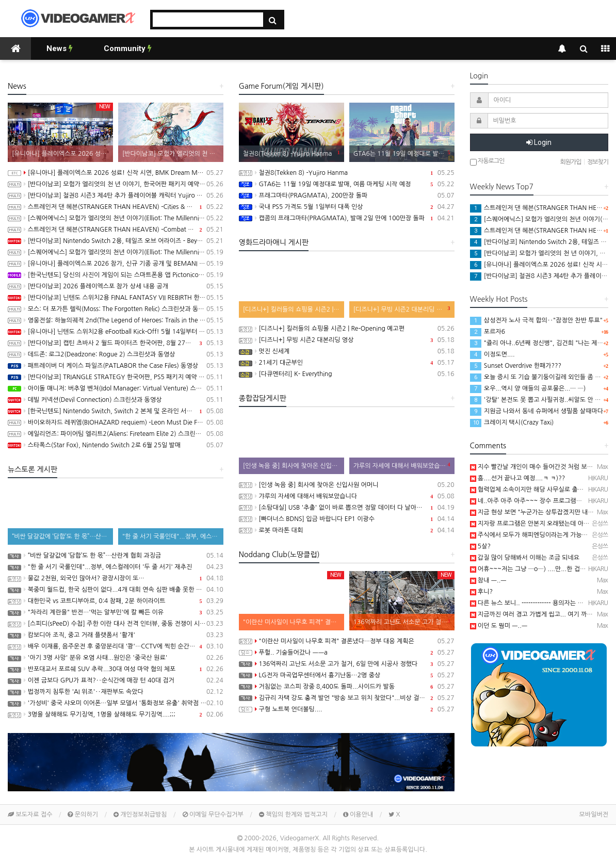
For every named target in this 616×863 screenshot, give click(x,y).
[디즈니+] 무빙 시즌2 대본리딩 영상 (347, 340)
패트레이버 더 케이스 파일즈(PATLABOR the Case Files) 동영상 (116, 366)
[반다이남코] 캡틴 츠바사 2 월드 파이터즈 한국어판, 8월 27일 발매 (116, 343)
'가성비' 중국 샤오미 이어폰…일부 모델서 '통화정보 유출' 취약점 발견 (116, 703)
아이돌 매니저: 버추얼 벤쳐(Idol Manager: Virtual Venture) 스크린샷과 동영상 (116, 388)
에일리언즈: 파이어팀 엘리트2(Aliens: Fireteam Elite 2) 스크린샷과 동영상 (116, 434)
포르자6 (488, 332)
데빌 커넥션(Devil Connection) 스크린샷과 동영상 (116, 400)
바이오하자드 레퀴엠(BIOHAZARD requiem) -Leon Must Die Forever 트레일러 (116, 422)
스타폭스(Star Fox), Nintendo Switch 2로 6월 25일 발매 (116, 445)
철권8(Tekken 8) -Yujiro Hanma (347, 173)
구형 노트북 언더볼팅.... (347, 709)
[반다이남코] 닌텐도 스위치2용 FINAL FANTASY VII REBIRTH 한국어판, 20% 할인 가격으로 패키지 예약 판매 (116, 298)
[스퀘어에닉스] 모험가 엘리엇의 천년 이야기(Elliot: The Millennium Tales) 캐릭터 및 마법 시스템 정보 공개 (116, 218)
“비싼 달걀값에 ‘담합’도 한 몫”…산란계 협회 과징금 (116, 556)
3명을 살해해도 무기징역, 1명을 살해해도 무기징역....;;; (116, 714)
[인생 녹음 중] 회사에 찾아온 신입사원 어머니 (347, 485)
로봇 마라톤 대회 (347, 530)
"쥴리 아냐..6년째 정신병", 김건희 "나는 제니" (538, 343)
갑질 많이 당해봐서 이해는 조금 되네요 (525, 558)
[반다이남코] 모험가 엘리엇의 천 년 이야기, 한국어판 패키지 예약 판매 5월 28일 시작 (116, 184)
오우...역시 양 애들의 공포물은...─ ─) (528, 388)
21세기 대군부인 (347, 363)
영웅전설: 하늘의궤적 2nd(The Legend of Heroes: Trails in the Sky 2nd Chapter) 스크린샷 (116, 320)
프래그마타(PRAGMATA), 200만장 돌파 (347, 196)
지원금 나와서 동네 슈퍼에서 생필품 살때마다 (537, 411)
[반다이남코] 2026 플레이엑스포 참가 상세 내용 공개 (116, 286)
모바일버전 (594, 815)
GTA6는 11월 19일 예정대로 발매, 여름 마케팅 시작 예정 (347, 184)
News (60, 48)
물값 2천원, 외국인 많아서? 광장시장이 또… (116, 578)
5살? (480, 546)
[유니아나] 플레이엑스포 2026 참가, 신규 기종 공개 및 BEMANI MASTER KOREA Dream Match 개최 (116, 264)
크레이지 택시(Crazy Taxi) (512, 422)
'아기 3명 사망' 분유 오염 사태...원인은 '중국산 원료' (116, 658)
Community (128, 48)
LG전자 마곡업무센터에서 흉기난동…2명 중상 (347, 675)
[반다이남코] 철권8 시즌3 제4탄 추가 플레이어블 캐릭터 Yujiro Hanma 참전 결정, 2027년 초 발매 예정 (116, 196)
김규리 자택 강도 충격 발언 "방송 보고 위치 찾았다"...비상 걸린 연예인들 (347, 698)
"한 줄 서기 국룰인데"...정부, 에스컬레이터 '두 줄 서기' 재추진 (116, 567)
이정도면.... (492, 354)
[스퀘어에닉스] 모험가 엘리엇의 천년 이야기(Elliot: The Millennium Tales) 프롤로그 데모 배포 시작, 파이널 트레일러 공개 (116, 252)
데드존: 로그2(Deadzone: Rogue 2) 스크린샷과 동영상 (116, 354)
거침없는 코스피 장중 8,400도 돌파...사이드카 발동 (347, 687)
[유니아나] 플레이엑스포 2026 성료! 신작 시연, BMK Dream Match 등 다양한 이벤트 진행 (116, 173)
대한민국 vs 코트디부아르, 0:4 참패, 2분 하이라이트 (116, 601)
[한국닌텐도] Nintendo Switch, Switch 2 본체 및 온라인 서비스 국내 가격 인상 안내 (116, 411)
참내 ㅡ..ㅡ (488, 580)
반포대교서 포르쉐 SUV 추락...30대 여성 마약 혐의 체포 (116, 669)
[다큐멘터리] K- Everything (347, 374)
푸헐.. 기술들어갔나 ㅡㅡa (347, 653)
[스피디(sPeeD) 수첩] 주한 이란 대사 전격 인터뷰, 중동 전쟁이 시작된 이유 (116, 624)
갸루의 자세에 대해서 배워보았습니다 (347, 496)
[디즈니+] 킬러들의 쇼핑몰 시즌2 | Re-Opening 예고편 (347, 329)
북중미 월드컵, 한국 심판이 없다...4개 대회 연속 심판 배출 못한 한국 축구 (116, 590)
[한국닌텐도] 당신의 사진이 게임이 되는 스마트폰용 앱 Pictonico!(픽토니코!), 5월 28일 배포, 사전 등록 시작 (116, 275)
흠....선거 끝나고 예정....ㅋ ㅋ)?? (518, 478)
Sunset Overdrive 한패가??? (516, 366)
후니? (481, 592)
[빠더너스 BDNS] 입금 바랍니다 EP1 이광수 (347, 519)
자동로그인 (487, 162)
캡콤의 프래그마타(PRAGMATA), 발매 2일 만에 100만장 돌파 (347, 218)
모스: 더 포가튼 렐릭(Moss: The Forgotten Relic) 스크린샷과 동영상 (116, 309)
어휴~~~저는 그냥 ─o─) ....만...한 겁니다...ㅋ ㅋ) (541, 569)
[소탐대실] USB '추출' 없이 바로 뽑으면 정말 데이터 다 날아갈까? (347, 508)
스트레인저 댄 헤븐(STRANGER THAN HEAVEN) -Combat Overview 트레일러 (116, 230)
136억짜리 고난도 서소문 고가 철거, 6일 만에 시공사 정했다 (347, 664)
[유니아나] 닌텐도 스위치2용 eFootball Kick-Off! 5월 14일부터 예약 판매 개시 (116, 332)
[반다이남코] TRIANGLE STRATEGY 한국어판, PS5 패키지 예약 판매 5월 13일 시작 (116, 377)
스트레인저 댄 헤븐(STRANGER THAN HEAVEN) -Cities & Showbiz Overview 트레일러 (116, 207)
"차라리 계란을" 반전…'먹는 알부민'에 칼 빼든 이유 (116, 612)
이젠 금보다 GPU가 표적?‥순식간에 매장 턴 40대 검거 (116, 680)
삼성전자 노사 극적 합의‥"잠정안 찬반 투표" (537, 320)
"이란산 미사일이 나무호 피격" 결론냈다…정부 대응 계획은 (347, 641)
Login (539, 142)
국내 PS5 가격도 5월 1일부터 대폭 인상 (347, 207)
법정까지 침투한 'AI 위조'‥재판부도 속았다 (116, 692)
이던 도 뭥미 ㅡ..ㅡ (499, 626)
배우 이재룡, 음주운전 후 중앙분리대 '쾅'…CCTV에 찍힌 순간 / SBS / (116, 646)
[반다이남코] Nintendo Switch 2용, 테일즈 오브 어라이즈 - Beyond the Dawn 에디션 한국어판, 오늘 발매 (116, 241)
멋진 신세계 (347, 351)
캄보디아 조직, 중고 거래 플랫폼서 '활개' (116, 635)
